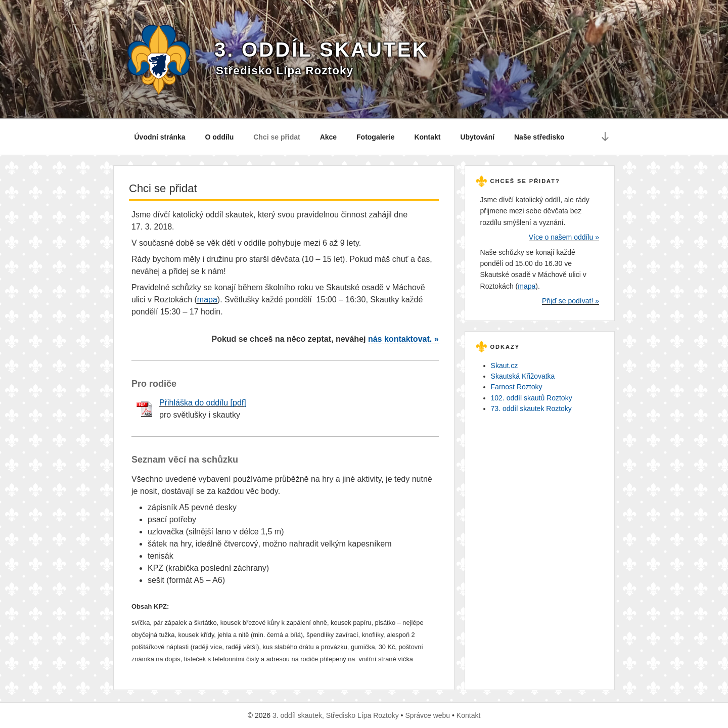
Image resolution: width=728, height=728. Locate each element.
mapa (207, 300)
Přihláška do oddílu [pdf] (203, 403)
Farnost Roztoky (517, 387)
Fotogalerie (375, 137)
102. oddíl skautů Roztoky (532, 398)
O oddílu (220, 137)
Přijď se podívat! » (571, 301)
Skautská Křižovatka (523, 376)
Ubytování (477, 137)
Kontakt (427, 137)
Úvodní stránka (160, 137)
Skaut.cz (505, 366)
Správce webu (427, 715)
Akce (328, 137)
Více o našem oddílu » (564, 237)
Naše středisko (539, 137)
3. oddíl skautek (322, 50)
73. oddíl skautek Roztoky (531, 408)
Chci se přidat (277, 137)
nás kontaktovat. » (403, 339)
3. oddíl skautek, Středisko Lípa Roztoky (336, 715)
